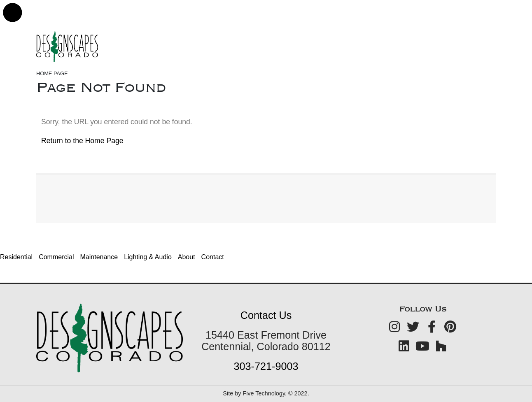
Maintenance (99, 257)
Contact (213, 257)
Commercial (56, 257)
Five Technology (264, 393)
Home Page (52, 73)
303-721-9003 (266, 366)
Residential (16, 257)
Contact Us (266, 315)
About (187, 257)
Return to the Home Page (82, 141)
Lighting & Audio (148, 257)
